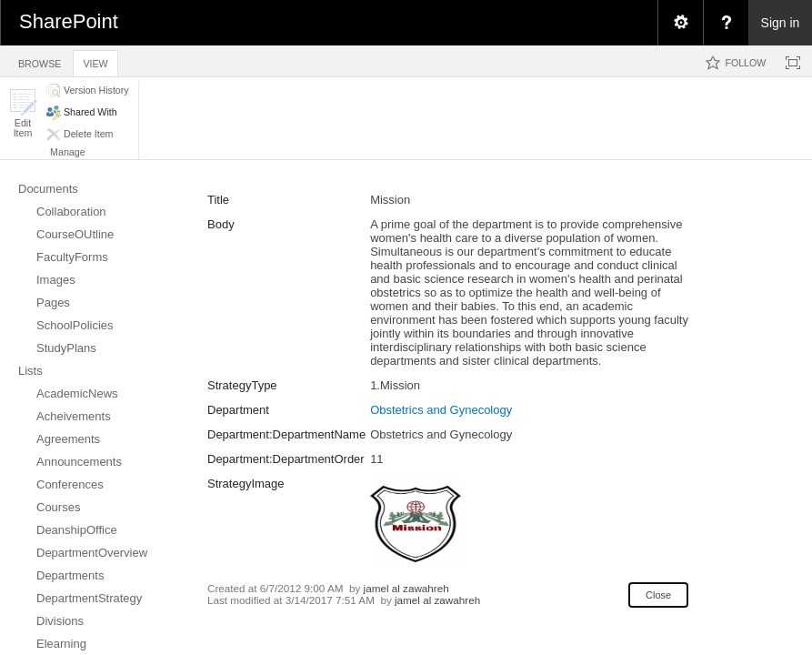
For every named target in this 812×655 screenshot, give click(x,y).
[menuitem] (680, 23)
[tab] (40, 60)
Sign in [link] (781, 23)
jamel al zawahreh (406, 588)
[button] (23, 113)
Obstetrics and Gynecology (441, 410)
